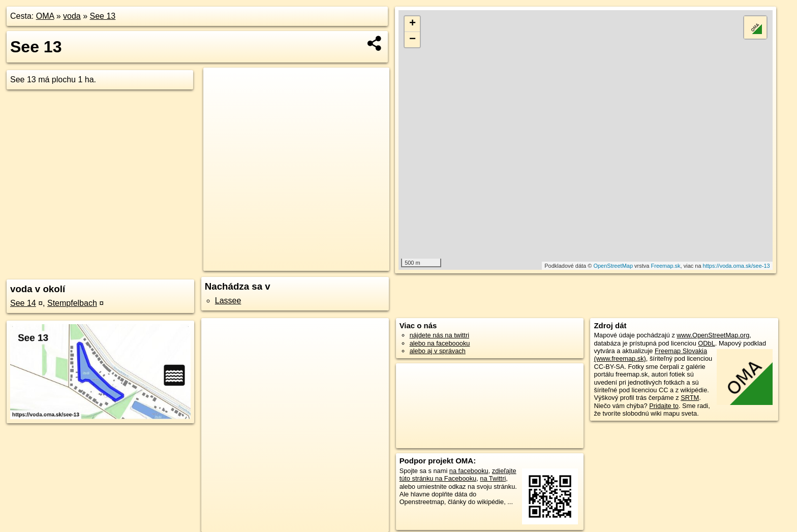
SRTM (690, 398)
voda (72, 16)
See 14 (23, 303)
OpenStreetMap (613, 266)
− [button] (412, 40)
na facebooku (469, 471)
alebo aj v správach (438, 351)
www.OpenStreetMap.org (713, 335)
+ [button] (412, 24)
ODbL (706, 343)
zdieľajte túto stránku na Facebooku (458, 475)
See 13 (103, 16)
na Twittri (493, 478)
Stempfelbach (72, 303)
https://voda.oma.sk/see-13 (737, 266)
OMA (45, 16)
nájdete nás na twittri (439, 335)
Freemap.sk (666, 266)
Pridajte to (664, 406)
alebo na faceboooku (440, 343)
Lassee (228, 301)
